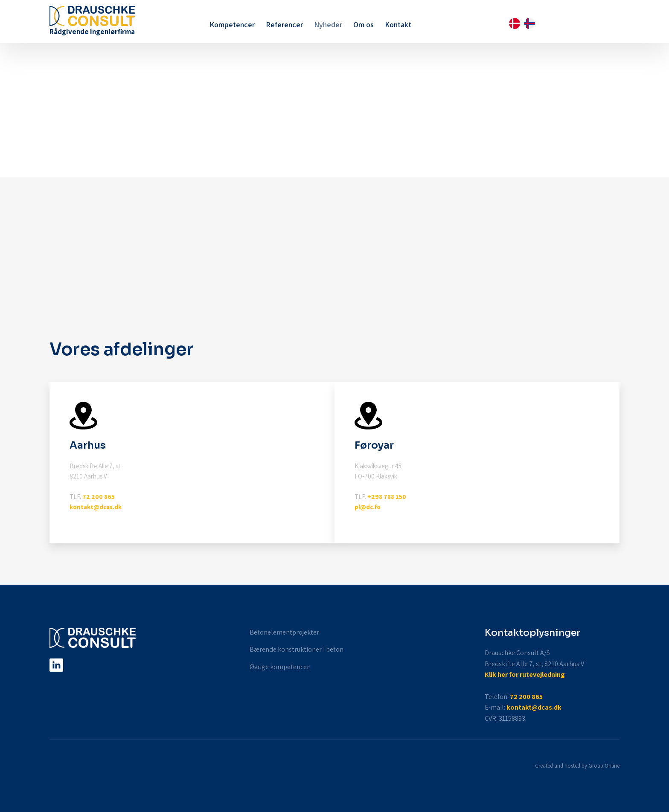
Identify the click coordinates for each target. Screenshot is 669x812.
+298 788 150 (387, 497)
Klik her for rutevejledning (525, 674)
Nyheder (328, 25)
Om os (364, 25)
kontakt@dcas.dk (96, 507)
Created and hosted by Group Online (577, 766)
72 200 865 (99, 497)
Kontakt (398, 25)
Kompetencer (232, 25)
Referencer (284, 25)
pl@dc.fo (368, 507)
